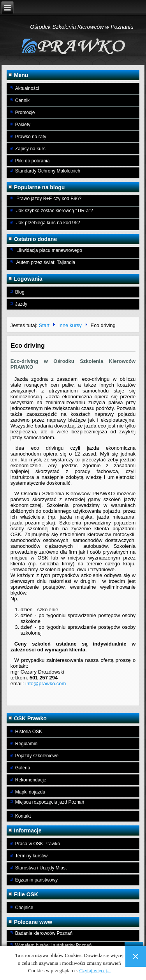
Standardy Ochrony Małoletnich (48, 171)
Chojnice (24, 908)
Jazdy (21, 304)
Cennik (22, 100)
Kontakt (23, 816)
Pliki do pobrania (33, 161)
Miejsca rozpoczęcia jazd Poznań (50, 802)
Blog (20, 292)
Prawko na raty (31, 137)
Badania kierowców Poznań (44, 933)
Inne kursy (70, 325)
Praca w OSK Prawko (38, 844)
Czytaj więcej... (95, 970)
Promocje (25, 113)
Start (44, 325)
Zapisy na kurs (30, 149)
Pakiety (23, 125)
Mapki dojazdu (30, 792)
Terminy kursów (31, 856)
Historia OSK (29, 732)
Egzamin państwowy (36, 880)
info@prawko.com (46, 684)
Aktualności (27, 88)
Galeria (23, 768)
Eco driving (28, 346)
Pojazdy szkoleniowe (37, 756)
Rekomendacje (31, 780)
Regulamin (26, 744)
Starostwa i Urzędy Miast (41, 868)
